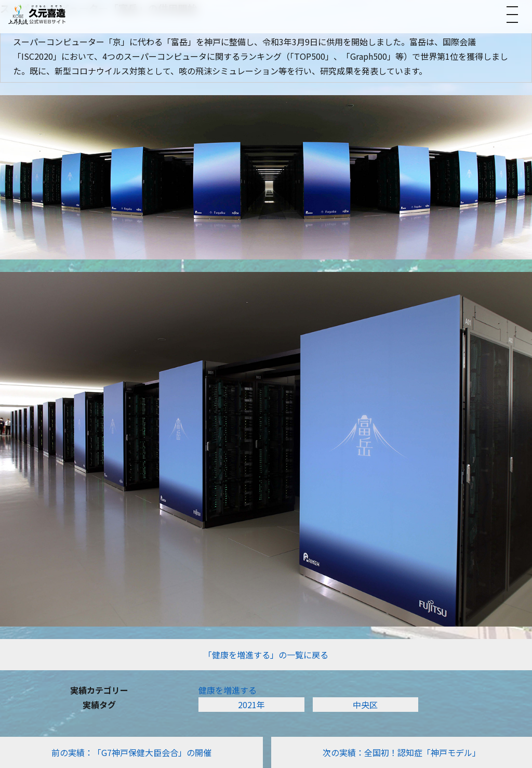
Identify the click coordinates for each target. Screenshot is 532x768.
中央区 (365, 705)
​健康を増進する (228, 690)
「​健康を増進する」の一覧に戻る (266, 655)
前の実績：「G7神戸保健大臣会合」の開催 (131, 752)
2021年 (251, 705)
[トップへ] (37, 14)
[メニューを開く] (512, 15)
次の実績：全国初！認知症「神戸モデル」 (402, 752)
